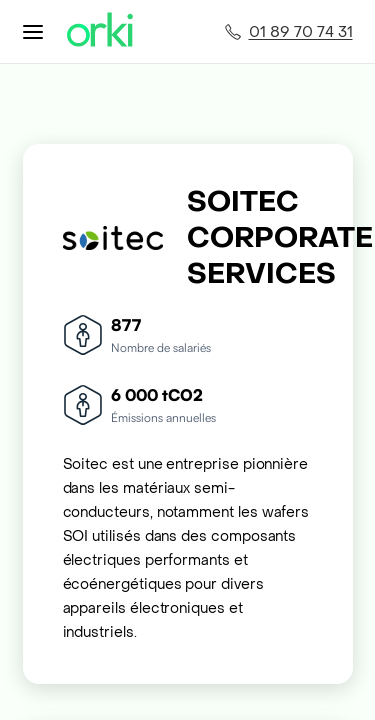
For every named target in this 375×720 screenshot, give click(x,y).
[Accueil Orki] (100, 31)
